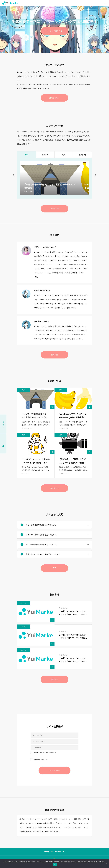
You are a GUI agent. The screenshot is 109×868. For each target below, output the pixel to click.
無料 (24, 390)
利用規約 (37, 760)
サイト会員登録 (54, 770)
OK (55, 865)
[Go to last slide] (14, 175)
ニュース (24, 603)
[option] (54, 27)
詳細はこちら (54, 98)
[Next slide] (95, 175)
